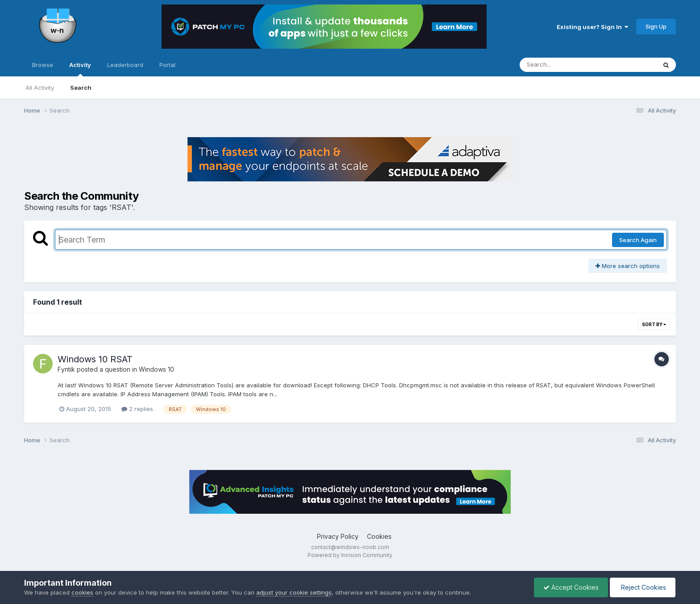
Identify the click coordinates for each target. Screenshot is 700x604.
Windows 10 (156, 369)
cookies (82, 592)
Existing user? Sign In (592, 27)
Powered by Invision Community (350, 555)
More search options (628, 266)
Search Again (638, 240)
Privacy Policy (338, 536)
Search (81, 88)
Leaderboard (125, 65)
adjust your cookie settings (294, 592)
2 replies (137, 409)
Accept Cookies (571, 587)
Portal (167, 65)
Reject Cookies (643, 587)
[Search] (564, 65)
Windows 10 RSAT (95, 359)
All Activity (40, 88)
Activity (80, 69)
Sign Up (656, 26)
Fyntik (66, 369)
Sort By (654, 324)
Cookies (379, 536)
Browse (43, 65)
